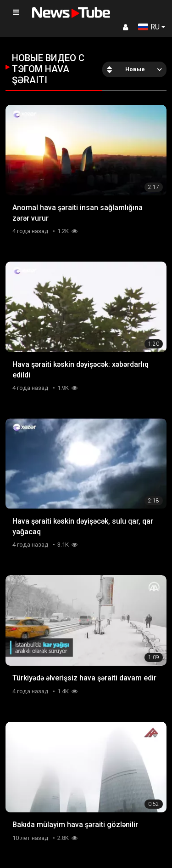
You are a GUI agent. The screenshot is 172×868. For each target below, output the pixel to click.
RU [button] (149, 27)
